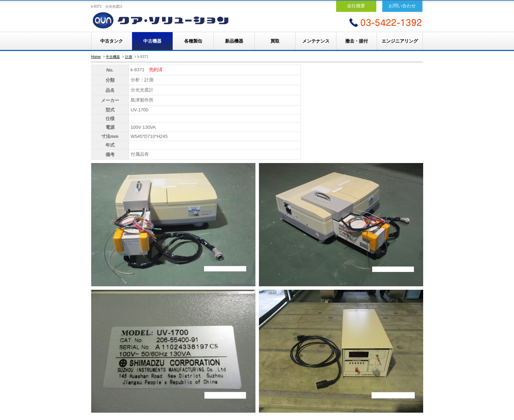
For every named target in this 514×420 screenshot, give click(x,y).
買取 (275, 41)
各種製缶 (193, 41)
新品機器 (234, 41)
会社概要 (356, 6)
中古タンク (112, 41)
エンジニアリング (400, 41)
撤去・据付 (357, 41)
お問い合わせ (402, 6)
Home (96, 57)
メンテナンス (316, 41)
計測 (129, 57)
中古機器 (152, 41)
